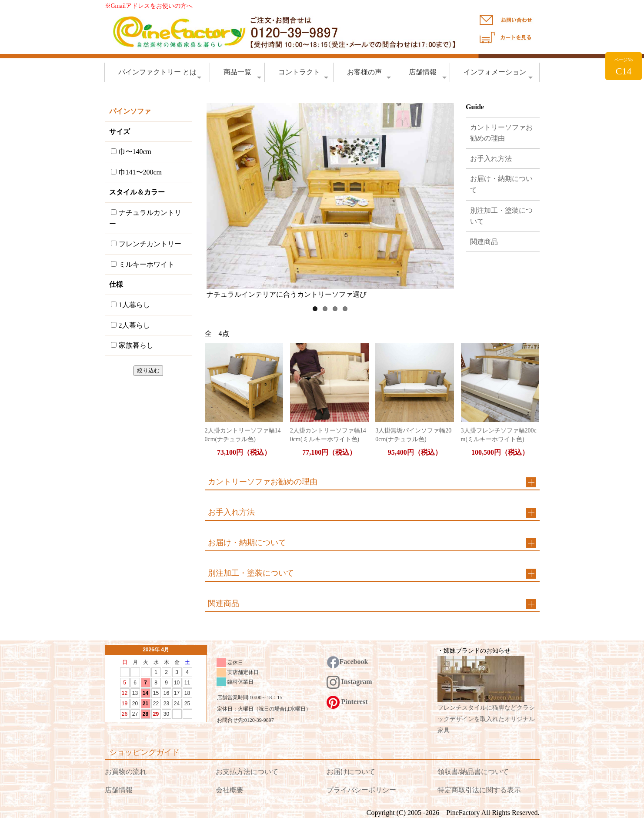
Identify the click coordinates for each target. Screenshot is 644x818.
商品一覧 (242, 75)
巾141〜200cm (137, 172)
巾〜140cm (131, 152)
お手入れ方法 (491, 159)
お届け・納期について (501, 184)
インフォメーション (498, 75)
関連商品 (484, 242)
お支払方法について (247, 772)
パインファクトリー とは (160, 75)
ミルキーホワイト (143, 264)
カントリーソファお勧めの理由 (501, 133)
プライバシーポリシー (361, 790)
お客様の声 (369, 75)
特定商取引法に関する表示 (479, 790)
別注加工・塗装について (501, 216)
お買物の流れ (126, 772)
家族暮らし (132, 345)
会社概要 (230, 790)
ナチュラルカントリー (145, 218)
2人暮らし (130, 325)
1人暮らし (130, 305)
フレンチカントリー (146, 244)
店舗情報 (428, 75)
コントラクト (304, 75)
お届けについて (351, 772)
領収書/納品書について (473, 772)
